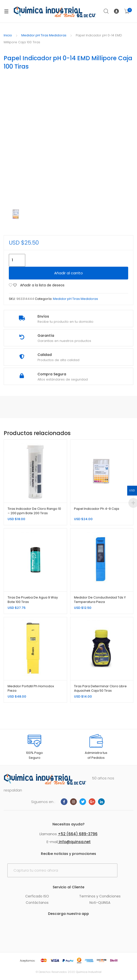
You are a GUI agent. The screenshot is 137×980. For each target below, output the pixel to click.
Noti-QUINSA (100, 903)
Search (106, 11)
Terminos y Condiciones (100, 896)
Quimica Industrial (89, 972)
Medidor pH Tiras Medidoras (44, 35)
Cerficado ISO (37, 896)
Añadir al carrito (68, 273)
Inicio (8, 35)
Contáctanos (37, 903)
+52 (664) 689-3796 (78, 834)
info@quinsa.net (74, 842)
